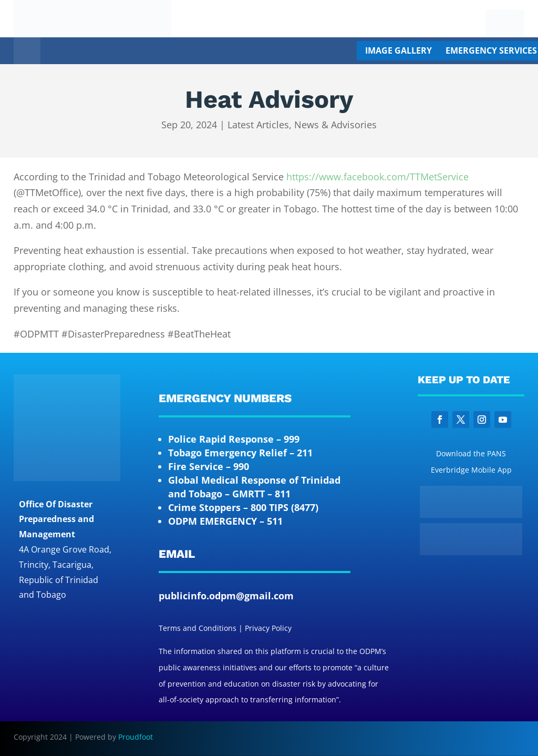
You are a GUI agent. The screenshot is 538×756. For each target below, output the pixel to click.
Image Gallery (399, 50)
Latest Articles (258, 125)
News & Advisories (335, 125)
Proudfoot (136, 737)
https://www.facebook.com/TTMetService (377, 177)
